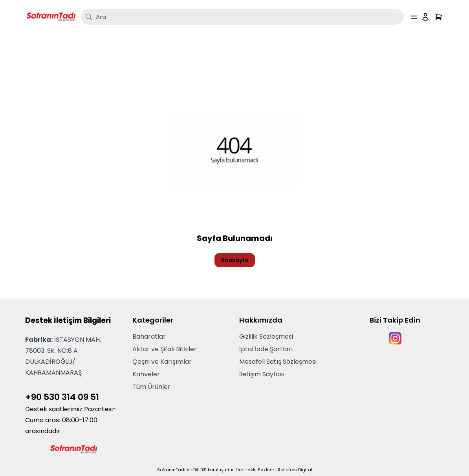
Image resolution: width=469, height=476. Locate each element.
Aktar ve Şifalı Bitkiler (165, 349)
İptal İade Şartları (266, 349)
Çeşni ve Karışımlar (162, 362)
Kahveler (146, 374)
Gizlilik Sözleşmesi (266, 336)
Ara (95, 17)
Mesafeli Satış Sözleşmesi (278, 362)
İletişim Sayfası (262, 374)
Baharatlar (149, 336)
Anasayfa (235, 260)
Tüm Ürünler (151, 387)
